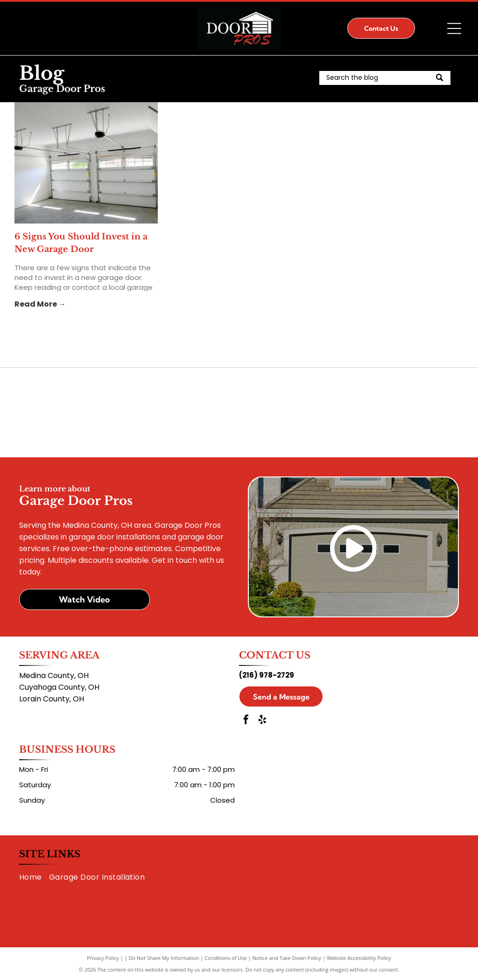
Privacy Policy (103, 958)
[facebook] (246, 721)
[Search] (385, 78)
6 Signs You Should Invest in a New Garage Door (81, 243)
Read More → (40, 304)
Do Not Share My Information (164, 958)
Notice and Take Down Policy (287, 958)
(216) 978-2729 (267, 675)
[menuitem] (34, 877)
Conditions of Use (226, 958)
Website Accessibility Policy (359, 958)
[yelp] (262, 721)
